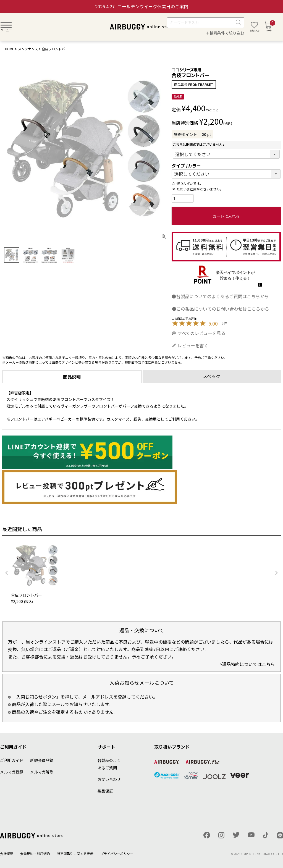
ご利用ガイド (12, 760)
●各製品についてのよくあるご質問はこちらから (220, 296)
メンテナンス (28, 49)
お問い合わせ (109, 779)
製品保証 (105, 791)
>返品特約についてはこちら (247, 664)
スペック (212, 376)
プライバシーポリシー (117, 853)
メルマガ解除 (42, 772)
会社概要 (7, 853)
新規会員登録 (42, 760)
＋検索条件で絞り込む (225, 33)
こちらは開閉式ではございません (199, 144)
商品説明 (72, 377)
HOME (10, 49)
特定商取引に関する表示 (75, 853)
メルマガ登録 (12, 772)
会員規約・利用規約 (35, 853)
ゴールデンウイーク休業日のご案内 (142, 6)
